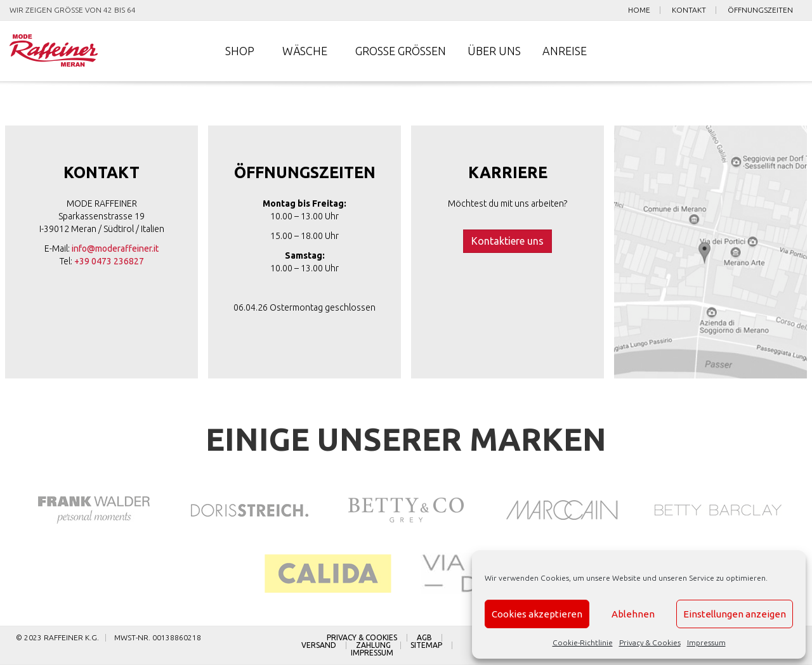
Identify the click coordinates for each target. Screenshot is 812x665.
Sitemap (426, 645)
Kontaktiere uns (507, 241)
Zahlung (373, 645)
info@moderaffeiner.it (115, 249)
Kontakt (689, 10)
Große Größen (401, 51)
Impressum (706, 642)
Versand (319, 645)
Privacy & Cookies (650, 642)
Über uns (494, 51)
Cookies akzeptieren (537, 614)
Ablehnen (633, 614)
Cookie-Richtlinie (583, 642)
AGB (424, 638)
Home (639, 10)
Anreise (565, 51)
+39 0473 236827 (109, 261)
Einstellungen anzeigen (735, 614)
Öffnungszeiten (760, 10)
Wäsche (305, 51)
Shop (240, 51)
